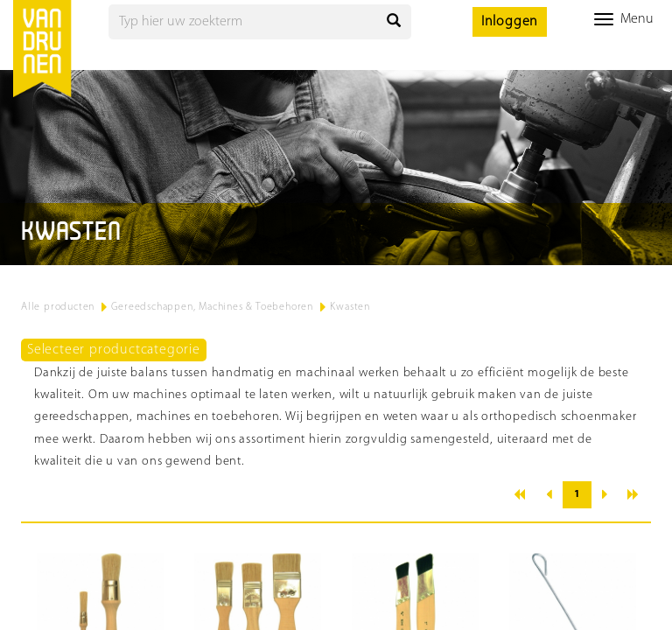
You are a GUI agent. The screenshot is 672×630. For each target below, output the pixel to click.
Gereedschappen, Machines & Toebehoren (212, 307)
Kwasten (350, 307)
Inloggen (510, 22)
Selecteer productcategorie (114, 350)
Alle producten (58, 307)
